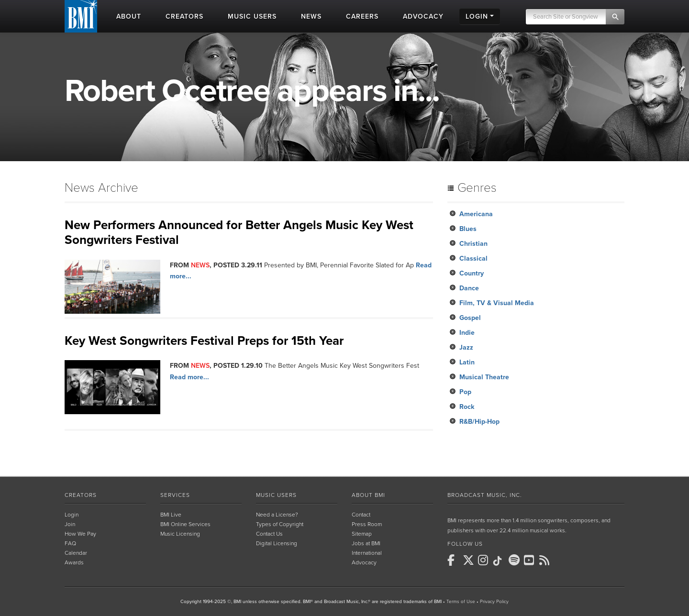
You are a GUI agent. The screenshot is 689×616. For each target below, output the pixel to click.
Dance (469, 288)
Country (472, 273)
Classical (473, 258)
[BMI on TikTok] (500, 561)
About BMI (368, 495)
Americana (476, 214)
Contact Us (269, 534)
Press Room (367, 524)
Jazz (466, 347)
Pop (465, 392)
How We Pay (80, 534)
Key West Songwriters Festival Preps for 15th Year (204, 341)
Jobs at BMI (366, 543)
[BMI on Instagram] (485, 560)
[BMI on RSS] (546, 560)
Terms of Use (461, 602)
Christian (473, 244)
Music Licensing (180, 534)
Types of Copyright (280, 524)
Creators (81, 495)
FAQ (70, 543)
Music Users (276, 495)
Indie (467, 333)
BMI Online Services (185, 524)
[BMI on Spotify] (515, 560)
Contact (361, 515)
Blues (468, 229)
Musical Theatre (484, 377)
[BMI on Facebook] (454, 560)
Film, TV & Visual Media (497, 303)
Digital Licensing (277, 543)
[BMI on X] (469, 560)
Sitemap (362, 534)
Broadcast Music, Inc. (485, 495)
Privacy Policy (494, 602)
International (367, 553)
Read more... (189, 377)
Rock (467, 407)
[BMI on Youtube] (531, 560)
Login (72, 515)
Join (70, 524)
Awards (74, 562)
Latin (467, 362)
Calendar (76, 553)
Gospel (470, 318)
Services (175, 495)
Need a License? (277, 515)
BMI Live (171, 515)
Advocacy (364, 562)
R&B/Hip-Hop (479, 422)
